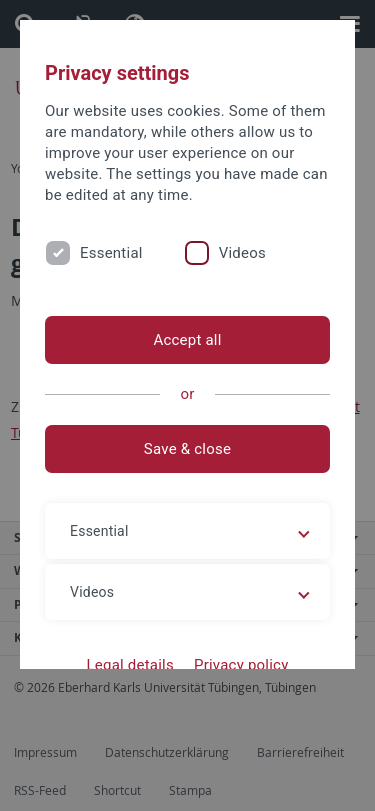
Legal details (130, 665)
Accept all (187, 340)
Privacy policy (241, 665)
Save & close (187, 449)
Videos (242, 253)
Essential (111, 253)
